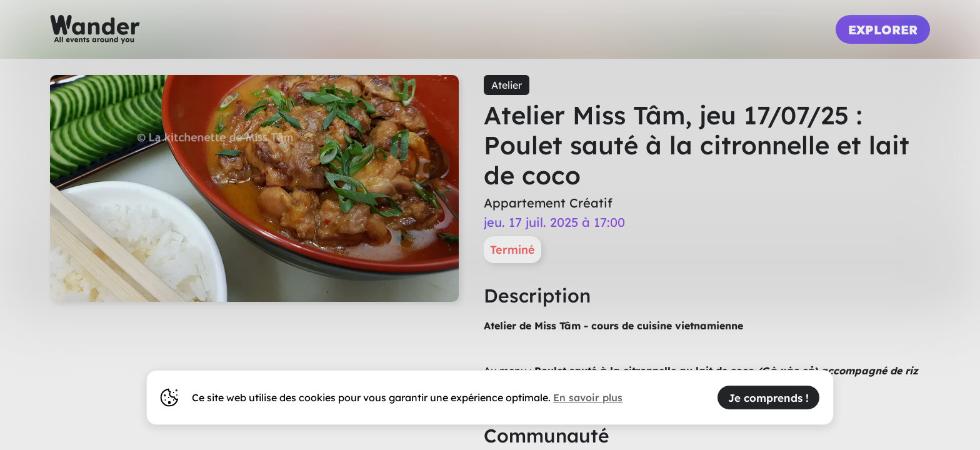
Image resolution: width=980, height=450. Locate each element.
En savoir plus (588, 397)
